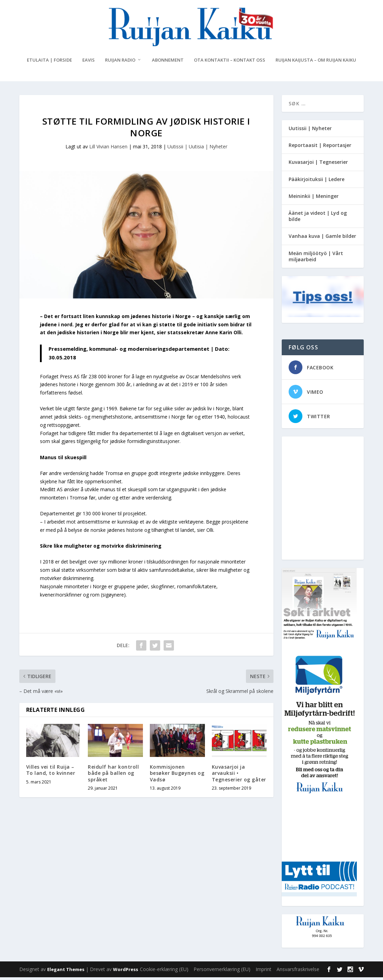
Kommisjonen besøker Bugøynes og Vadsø (177, 776)
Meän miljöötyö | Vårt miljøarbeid (316, 259)
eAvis (89, 63)
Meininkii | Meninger (314, 199)
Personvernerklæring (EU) (222, 972)
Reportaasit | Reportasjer (320, 148)
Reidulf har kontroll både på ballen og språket (113, 776)
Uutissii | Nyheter (310, 131)
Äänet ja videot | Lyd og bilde (318, 219)
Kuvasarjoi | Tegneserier (318, 165)
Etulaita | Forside (49, 63)
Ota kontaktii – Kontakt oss (230, 63)
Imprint (263, 972)
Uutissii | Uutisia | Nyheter (197, 149)
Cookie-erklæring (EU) (164, 972)
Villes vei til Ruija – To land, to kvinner (51, 773)
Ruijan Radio (120, 63)
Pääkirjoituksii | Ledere (317, 182)
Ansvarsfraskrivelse (298, 972)
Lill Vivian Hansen (108, 149)
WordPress (126, 972)
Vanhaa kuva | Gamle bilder (322, 239)
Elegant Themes (66, 972)
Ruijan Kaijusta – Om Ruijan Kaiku (316, 63)
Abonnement (168, 63)
